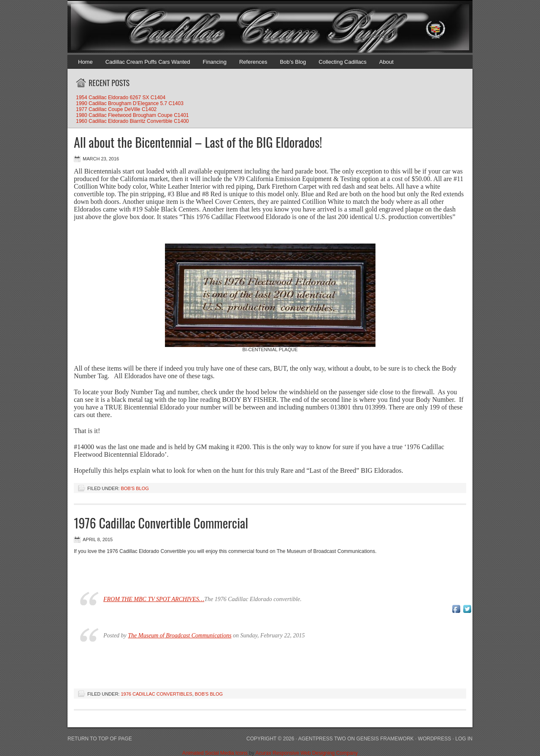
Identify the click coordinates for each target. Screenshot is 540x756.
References (253, 62)
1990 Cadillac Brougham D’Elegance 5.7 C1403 (130, 103)
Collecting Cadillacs (342, 62)
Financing (215, 62)
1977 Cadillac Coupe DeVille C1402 (116, 109)
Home (85, 62)
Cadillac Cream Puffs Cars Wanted (148, 62)
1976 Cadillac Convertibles (156, 694)
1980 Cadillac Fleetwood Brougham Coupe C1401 (132, 115)
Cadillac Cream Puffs (262, 27)
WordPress (435, 739)
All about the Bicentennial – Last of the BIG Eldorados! (198, 142)
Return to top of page (100, 739)
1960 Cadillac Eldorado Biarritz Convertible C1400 (132, 121)
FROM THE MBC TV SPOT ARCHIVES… (154, 599)
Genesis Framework (385, 739)
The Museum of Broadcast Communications (180, 635)
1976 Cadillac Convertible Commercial (161, 523)
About (386, 62)
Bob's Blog (135, 488)
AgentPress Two (322, 739)
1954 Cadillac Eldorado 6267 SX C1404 (121, 98)
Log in (464, 739)
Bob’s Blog (293, 62)
